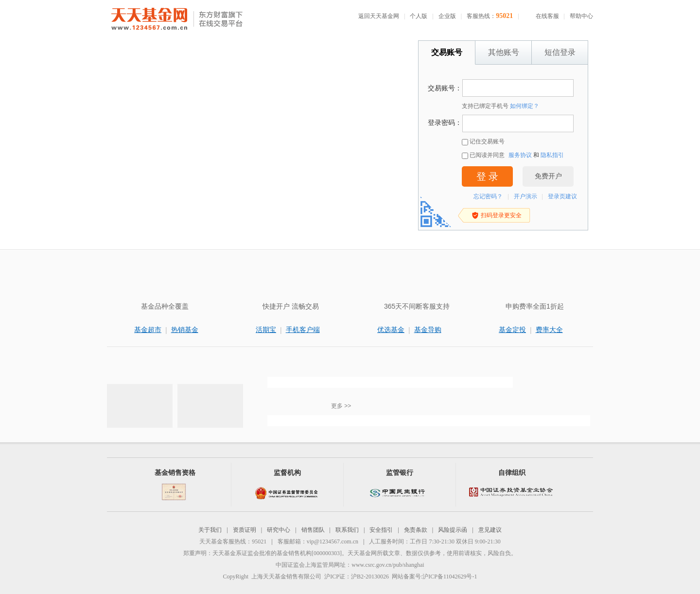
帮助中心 (581, 16)
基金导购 (428, 330)
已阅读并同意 (483, 155)
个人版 (419, 16)
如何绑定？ (525, 106)
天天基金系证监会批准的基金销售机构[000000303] (277, 553)
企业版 (447, 16)
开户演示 (525, 196)
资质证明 (245, 530)
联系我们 (347, 530)
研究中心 (279, 530)
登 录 (487, 176)
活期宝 (266, 330)
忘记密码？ (488, 196)
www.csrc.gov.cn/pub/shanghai (388, 565)
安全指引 (381, 530)
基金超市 (148, 330)
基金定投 (512, 330)
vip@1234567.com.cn (332, 542)
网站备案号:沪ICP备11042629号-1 (435, 577)
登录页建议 (562, 196)
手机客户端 (303, 330)
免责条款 (416, 530)
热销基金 (185, 330)
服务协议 (520, 155)
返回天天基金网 (379, 16)
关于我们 (210, 530)
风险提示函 (453, 530)
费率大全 (549, 330)
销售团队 (313, 530)
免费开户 (548, 176)
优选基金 (391, 330)
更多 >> (341, 406)
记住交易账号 (483, 142)
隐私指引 (552, 155)
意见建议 (490, 530)
